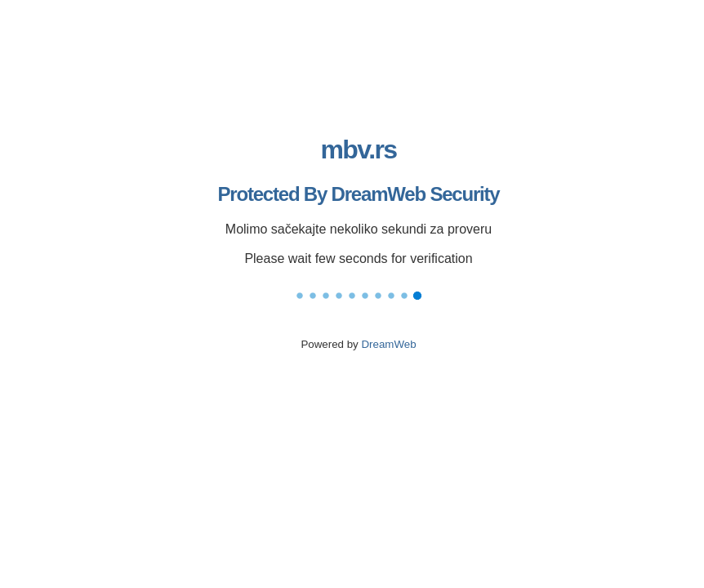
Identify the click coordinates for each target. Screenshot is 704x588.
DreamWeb (388, 344)
